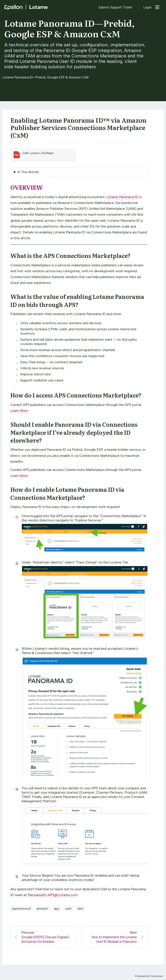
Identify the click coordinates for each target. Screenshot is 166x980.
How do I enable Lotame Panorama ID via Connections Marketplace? (67, 493)
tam (80, 909)
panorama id (21, 909)
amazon (42, 909)
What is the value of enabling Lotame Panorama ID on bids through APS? (77, 300)
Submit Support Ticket (115, 7)
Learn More (19, 411)
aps (57, 909)
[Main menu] (157, 7)
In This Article (28, 172)
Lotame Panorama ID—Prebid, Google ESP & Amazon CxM (69, 28)
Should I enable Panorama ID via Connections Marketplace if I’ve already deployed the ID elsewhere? (74, 432)
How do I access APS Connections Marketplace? (76, 395)
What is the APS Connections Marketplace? (70, 255)
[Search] (138, 7)
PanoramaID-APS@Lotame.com (53, 895)
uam (68, 909)
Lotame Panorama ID (122, 197)
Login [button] (148, 7)
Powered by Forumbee (149, 976)
